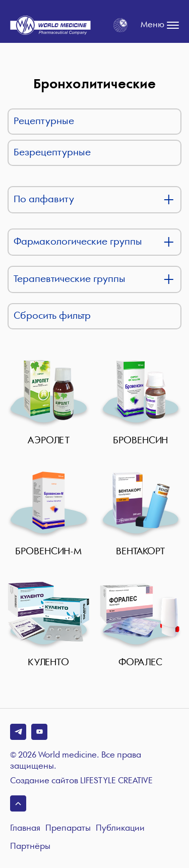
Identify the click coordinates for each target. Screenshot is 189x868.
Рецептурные (44, 121)
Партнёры (30, 847)
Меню (160, 25)
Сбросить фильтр (52, 316)
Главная (25, 828)
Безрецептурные (52, 153)
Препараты (68, 828)
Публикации (120, 828)
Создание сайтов (81, 781)
